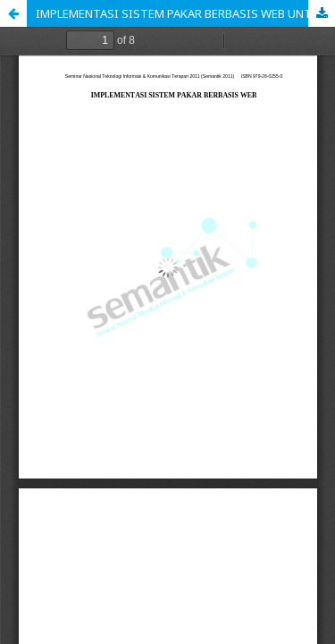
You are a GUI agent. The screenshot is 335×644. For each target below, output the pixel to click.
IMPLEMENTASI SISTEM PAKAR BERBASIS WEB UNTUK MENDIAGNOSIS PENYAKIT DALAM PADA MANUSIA (185, 13)
